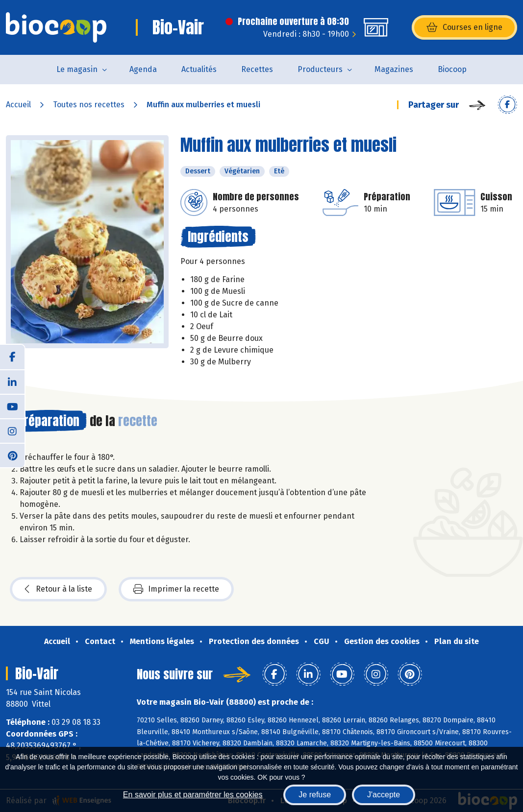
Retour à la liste (58, 589)
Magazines (394, 69)
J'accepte (384, 795)
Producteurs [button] (320, 69)
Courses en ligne (464, 27)
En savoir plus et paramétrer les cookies (193, 795)
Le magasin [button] (77, 69)
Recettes (257, 69)
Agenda (143, 69)
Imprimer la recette (176, 589)
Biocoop (452, 69)
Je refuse (315, 795)
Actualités (199, 69)
